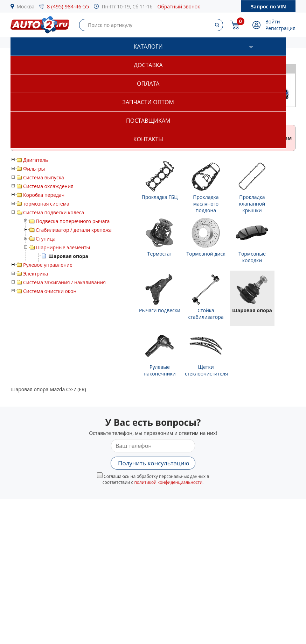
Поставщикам (148, 121)
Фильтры (34, 169)
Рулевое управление (48, 265)
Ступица (46, 239)
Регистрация (280, 28)
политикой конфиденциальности (168, 482)
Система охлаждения (48, 186)
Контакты (148, 139)
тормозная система (46, 204)
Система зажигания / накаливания (64, 282)
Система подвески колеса (54, 212)
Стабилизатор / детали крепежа (74, 230)
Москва (26, 6)
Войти (273, 22)
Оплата (148, 84)
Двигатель (36, 160)
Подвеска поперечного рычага (73, 221)
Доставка (148, 65)
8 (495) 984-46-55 (68, 6)
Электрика (36, 274)
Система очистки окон (50, 291)
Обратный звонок (179, 6)
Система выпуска (44, 177)
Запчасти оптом (148, 102)
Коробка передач (44, 195)
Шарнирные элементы (63, 247)
